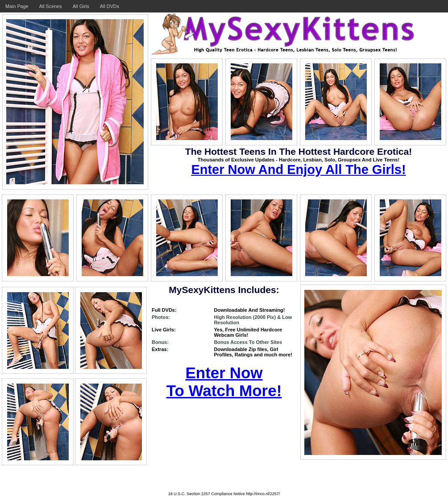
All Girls (81, 6)
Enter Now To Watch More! (224, 382)
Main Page (17, 6)
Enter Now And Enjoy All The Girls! (298, 169)
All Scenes (51, 6)
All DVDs (110, 6)
